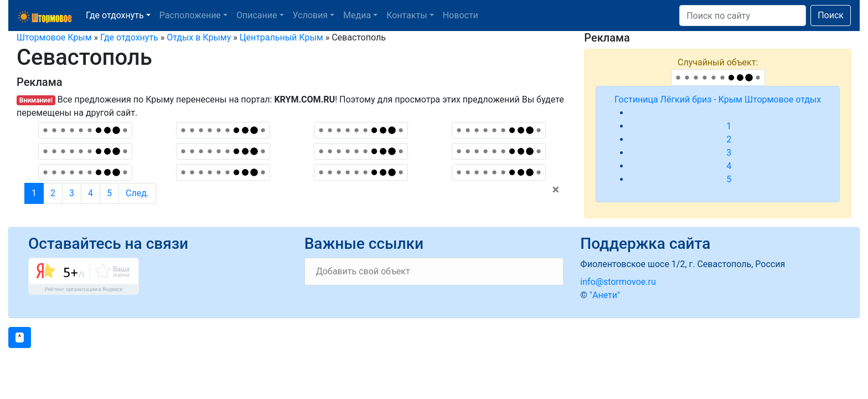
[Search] (743, 16)
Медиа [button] (357, 15)
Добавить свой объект (363, 271)
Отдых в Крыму (199, 37)
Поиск (831, 15)
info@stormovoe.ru (618, 282)
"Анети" (605, 295)
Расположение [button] (190, 15)
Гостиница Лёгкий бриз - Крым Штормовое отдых (718, 99)
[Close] (556, 190)
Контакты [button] (407, 15)
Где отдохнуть (129, 37)
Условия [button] (310, 15)
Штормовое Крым (54, 37)
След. (137, 193)
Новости (461, 15)
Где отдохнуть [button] (115, 15)
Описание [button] (257, 15)
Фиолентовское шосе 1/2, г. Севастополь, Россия (683, 264)
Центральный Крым (281, 37)
